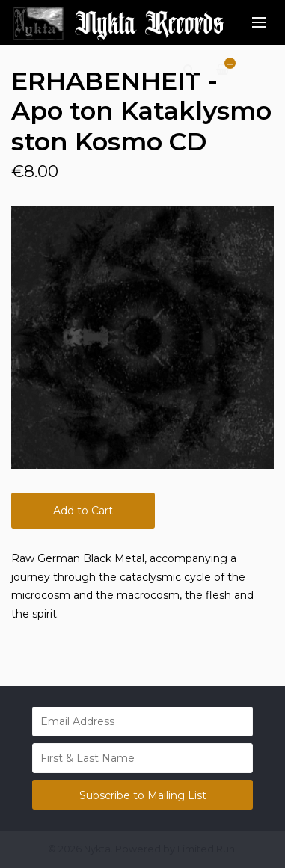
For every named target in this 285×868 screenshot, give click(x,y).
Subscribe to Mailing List (143, 795)
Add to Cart (83, 511)
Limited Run (206, 849)
